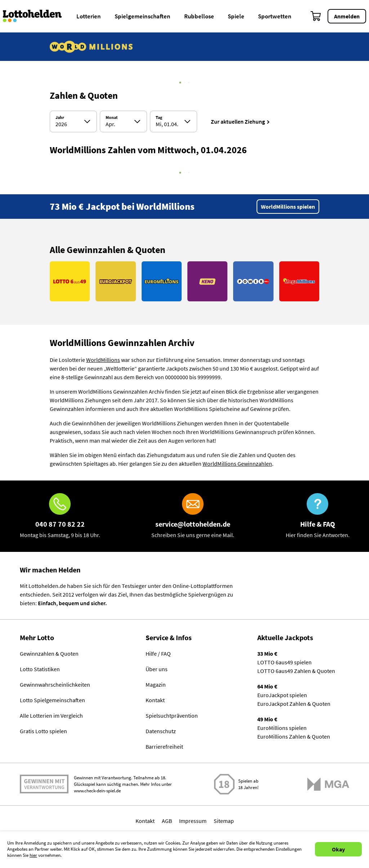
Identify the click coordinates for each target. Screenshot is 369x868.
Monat (112, 118)
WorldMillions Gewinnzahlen (237, 464)
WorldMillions (103, 360)
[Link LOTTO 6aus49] (70, 281)
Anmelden (347, 16)
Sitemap (224, 821)
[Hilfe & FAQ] (318, 516)
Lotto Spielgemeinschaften (52, 700)
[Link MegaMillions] (299, 281)
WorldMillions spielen (288, 207)
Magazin (156, 685)
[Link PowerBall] (253, 281)
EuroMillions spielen (282, 728)
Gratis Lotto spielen (43, 731)
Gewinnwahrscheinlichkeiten (55, 685)
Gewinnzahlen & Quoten (49, 654)
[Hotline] (60, 516)
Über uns (157, 669)
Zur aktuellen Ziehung (238, 121)
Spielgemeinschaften (143, 16)
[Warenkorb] (316, 16)
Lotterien (89, 16)
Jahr (60, 118)
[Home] (37, 16)
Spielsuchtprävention (172, 716)
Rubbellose (199, 16)
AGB (167, 821)
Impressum (193, 821)
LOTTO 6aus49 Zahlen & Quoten (296, 671)
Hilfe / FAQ (158, 654)
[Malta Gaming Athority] (328, 784)
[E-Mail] (193, 516)
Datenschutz (161, 731)
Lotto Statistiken (40, 669)
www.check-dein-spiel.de (97, 791)
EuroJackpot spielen (282, 695)
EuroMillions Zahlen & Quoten (294, 736)
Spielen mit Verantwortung (44, 784)
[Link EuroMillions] (162, 281)
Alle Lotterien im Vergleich (51, 716)
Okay (338, 849)
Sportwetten (275, 16)
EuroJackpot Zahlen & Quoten (294, 704)
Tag (159, 118)
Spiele (236, 16)
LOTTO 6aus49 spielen (284, 662)
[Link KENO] (207, 281)
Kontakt (155, 700)
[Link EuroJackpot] (115, 281)
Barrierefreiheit (164, 747)
